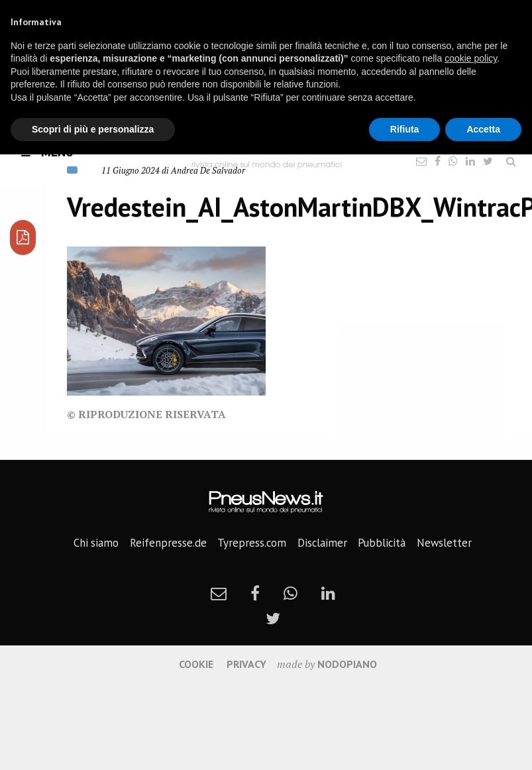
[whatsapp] (291, 593)
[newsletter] (219, 593)
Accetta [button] (483, 129)
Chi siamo (96, 543)
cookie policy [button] (471, 58)
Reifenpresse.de (168, 543)
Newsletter (444, 543)
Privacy (246, 664)
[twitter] (273, 618)
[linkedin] (328, 593)
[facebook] (255, 593)
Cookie (196, 664)
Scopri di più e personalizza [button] (93, 129)
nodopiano (347, 664)
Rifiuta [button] (405, 129)
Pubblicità (382, 543)
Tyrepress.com (252, 543)
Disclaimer (322, 543)
